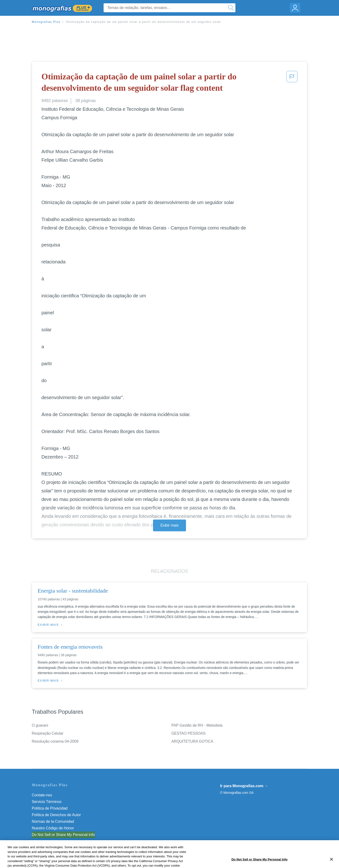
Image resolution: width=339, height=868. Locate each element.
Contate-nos (42, 795)
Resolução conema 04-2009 (55, 741)
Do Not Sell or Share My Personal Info (63, 835)
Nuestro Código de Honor (53, 828)
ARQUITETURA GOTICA (192, 741)
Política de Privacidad (50, 808)
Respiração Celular (48, 733)
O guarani (40, 725)
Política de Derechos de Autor (56, 815)
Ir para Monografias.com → (244, 786)
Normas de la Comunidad (53, 821)
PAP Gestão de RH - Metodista (197, 725)
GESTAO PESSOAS (188, 733)
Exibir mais (169, 525)
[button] (292, 83)
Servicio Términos (47, 802)
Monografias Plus (46, 22)
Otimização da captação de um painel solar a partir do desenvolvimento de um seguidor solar (144, 22)
